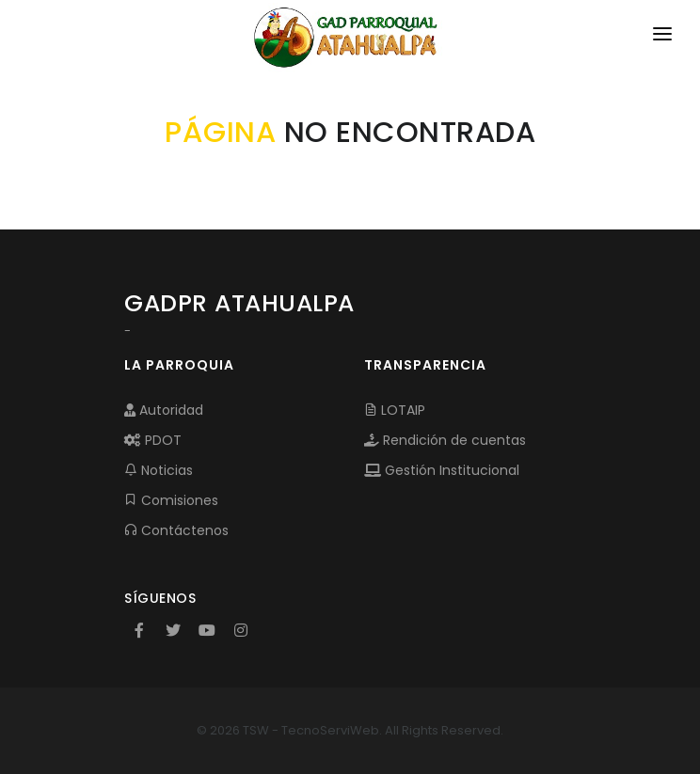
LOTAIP (395, 410)
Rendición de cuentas (445, 440)
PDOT (153, 440)
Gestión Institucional (442, 470)
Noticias (159, 470)
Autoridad (164, 410)
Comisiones (171, 500)
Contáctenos (176, 530)
